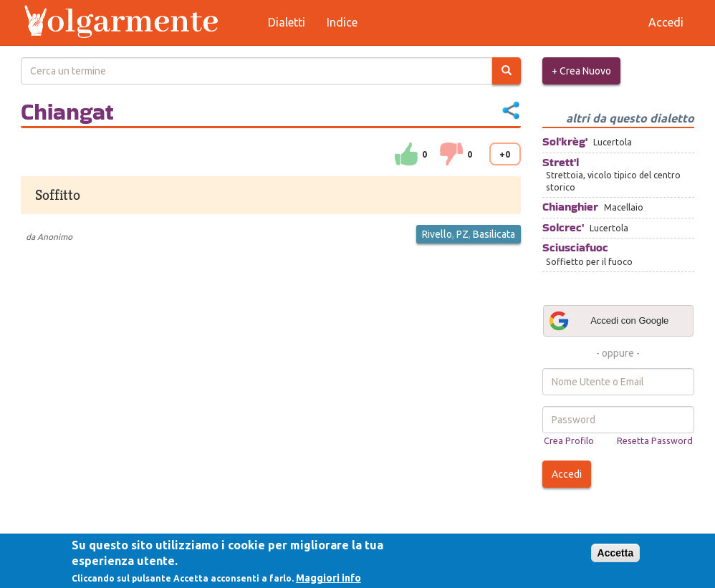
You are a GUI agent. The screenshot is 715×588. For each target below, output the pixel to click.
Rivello (437, 234)
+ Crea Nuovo (581, 71)
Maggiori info (328, 578)
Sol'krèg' (565, 141)
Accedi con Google (608, 321)
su (406, 154)
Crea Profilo (569, 440)
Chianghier (570, 207)
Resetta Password (655, 440)
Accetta (616, 553)
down (451, 154)
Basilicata (494, 234)
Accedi (567, 474)
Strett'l (561, 162)
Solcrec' (563, 227)
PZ (462, 234)
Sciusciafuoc (575, 247)
